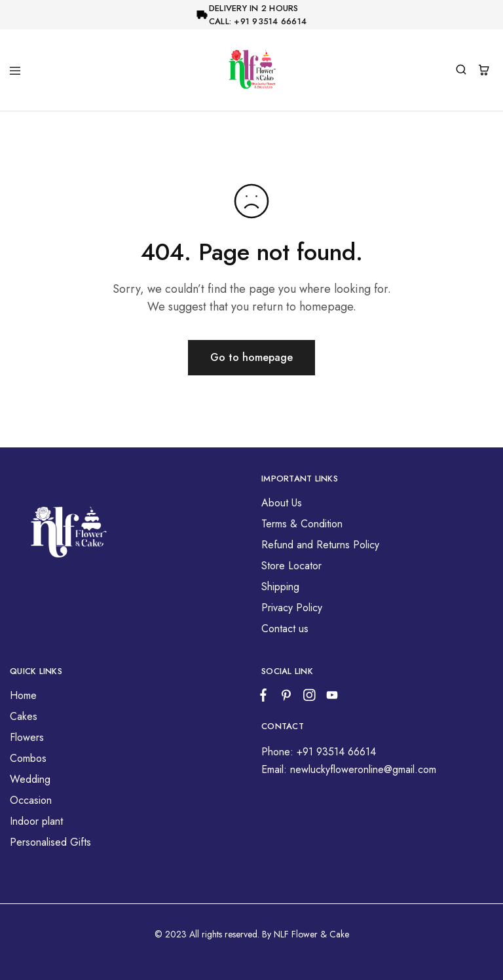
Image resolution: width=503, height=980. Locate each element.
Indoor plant (36, 821)
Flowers (27, 737)
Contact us (285, 629)
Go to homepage (251, 357)
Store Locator (291, 566)
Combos (28, 758)
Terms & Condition (302, 524)
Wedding (30, 779)
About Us (282, 503)
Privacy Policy (292, 608)
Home (23, 695)
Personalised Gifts (50, 842)
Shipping (280, 587)
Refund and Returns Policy (320, 545)
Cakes (24, 716)
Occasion (31, 800)
